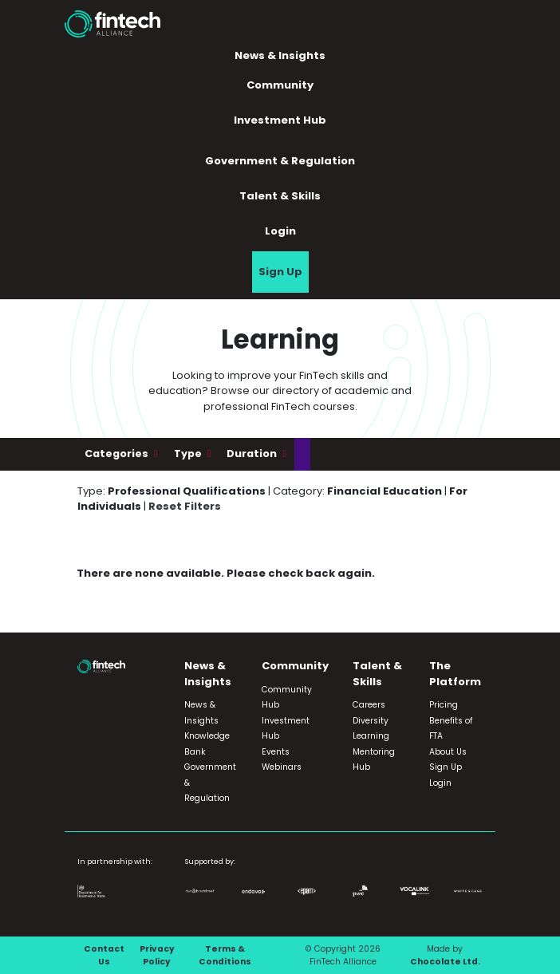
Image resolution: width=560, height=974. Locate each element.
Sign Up (280, 272)
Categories (118, 453)
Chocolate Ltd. (445, 962)
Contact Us (104, 955)
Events (276, 752)
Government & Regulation (280, 161)
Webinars (282, 767)
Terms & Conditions (225, 955)
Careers (369, 705)
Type (189, 453)
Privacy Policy (157, 955)
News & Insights (280, 55)
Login (280, 231)
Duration (253, 453)
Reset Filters (185, 506)
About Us (448, 752)
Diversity (371, 721)
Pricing (444, 705)
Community (280, 85)
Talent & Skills (280, 196)
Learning (371, 736)
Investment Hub (280, 120)
